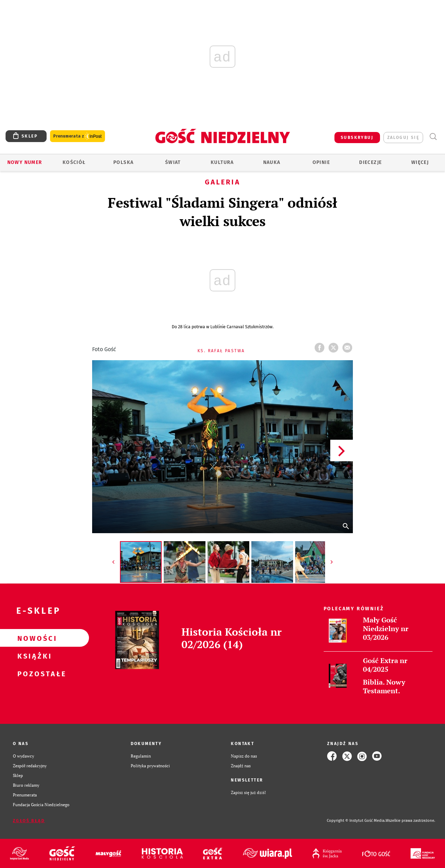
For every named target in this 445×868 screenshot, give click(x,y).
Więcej (420, 162)
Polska (123, 162)
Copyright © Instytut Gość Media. (356, 821)
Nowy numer (25, 162)
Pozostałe (33, 673)
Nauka (272, 162)
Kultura (222, 162)
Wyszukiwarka (433, 137)
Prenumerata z (78, 136)
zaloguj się (403, 138)
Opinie (321, 162)
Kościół (74, 162)
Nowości (33, 638)
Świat (173, 162)
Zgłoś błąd (29, 821)
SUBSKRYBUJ (357, 138)
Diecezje (370, 162)
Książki (33, 656)
